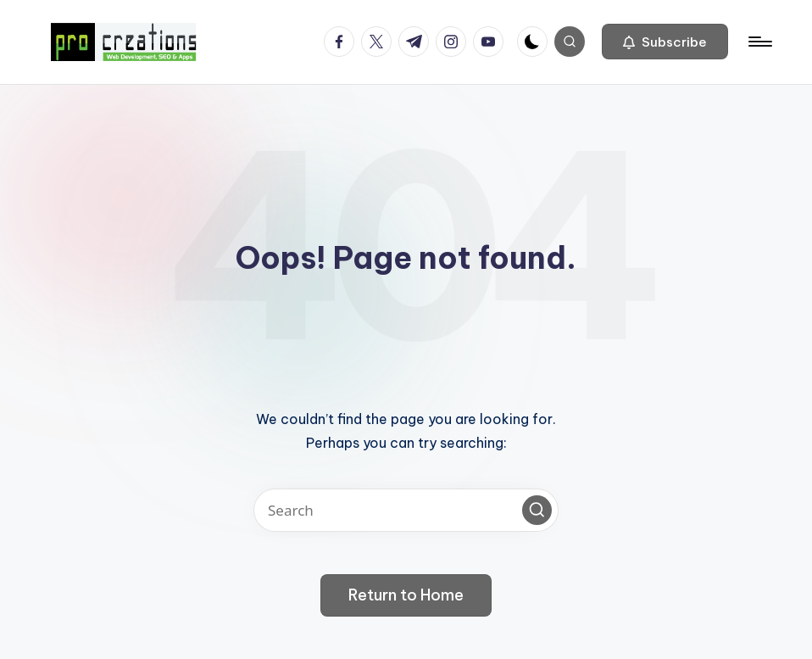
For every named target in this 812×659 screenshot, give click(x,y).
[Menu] (759, 42)
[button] (665, 42)
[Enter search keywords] (406, 510)
